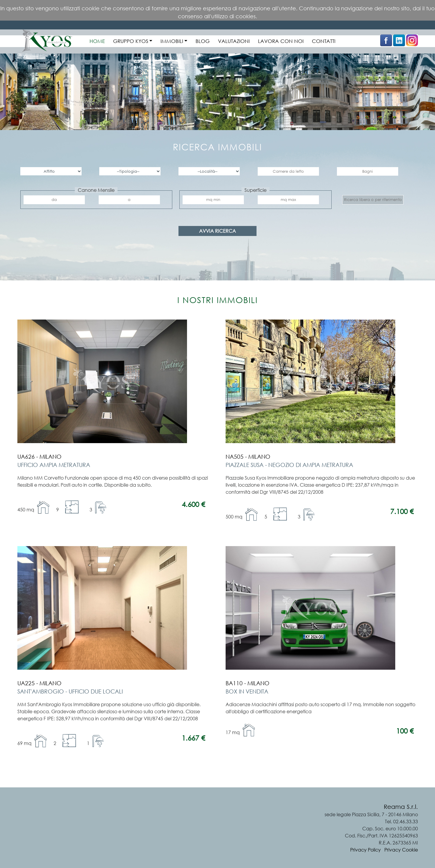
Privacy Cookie (401, 850)
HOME (97, 41)
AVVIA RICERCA (217, 231)
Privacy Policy (365, 850)
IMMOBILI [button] (172, 41)
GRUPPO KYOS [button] (131, 41)
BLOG (203, 41)
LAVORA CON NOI (281, 41)
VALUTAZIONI (234, 41)
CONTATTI (324, 41)
